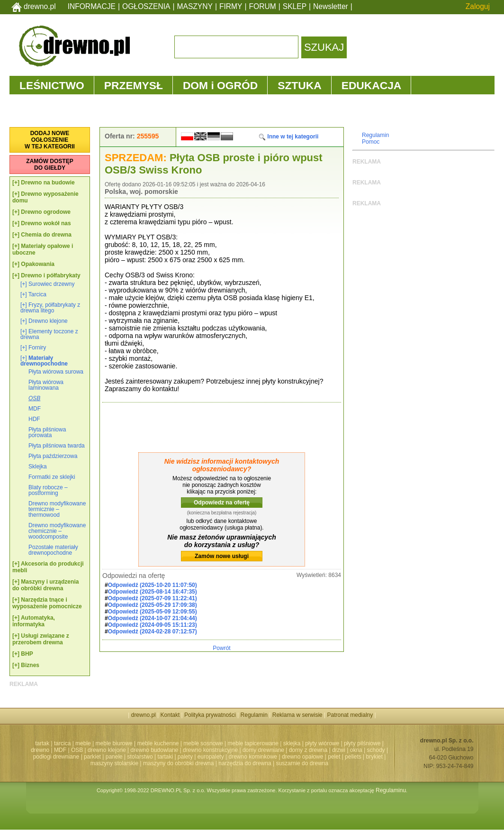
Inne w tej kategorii (288, 137)
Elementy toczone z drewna (49, 334)
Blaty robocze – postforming (48, 490)
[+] (16, 183)
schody (376, 750)
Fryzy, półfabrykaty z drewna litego (50, 308)
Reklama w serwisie (297, 715)
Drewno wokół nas (46, 223)
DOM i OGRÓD (220, 85)
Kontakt (170, 715)
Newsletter (331, 6)
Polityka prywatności (210, 715)
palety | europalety (201, 757)
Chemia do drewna (46, 235)
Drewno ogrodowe (46, 212)
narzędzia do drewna (245, 763)
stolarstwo (140, 757)
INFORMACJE (92, 6)
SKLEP (295, 6)
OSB (34, 398)
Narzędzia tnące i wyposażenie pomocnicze (47, 603)
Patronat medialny (350, 715)
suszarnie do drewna (302, 763)
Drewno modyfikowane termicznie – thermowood (57, 509)
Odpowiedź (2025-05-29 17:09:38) (153, 605)
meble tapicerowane (253, 743)
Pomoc (371, 142)
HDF (34, 419)
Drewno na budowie (48, 183)
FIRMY (231, 6)
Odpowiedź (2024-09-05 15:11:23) (153, 625)
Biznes (30, 665)
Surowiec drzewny (51, 284)
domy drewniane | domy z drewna (285, 750)
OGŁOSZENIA (146, 6)
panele (114, 757)
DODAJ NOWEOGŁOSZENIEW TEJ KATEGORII (50, 140)
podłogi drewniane (56, 757)
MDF (35, 409)
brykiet (374, 757)
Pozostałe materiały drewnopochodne (53, 550)
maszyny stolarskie (114, 763)
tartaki (165, 757)
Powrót (221, 648)
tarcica (62, 743)
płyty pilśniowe (362, 743)
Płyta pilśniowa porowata (47, 432)
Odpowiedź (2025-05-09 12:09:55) (153, 612)
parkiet (92, 757)
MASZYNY (195, 6)
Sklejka (38, 467)
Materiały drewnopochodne (44, 361)
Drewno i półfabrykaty (50, 275)
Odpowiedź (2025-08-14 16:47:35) (153, 592)
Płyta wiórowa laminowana (46, 385)
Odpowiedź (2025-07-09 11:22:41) (153, 598)
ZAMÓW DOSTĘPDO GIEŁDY (49, 165)
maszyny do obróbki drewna (178, 763)
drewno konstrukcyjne (210, 750)
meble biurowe (114, 743)
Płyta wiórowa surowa (56, 372)
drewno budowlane (155, 750)
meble (83, 743)
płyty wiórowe (322, 743)
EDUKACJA (372, 85)
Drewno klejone (48, 321)
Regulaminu (391, 790)
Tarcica (37, 294)
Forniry (37, 348)
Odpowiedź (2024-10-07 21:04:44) (153, 618)
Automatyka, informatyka (34, 621)
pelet (334, 757)
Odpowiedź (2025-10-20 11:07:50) (153, 585)
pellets (353, 757)
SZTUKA (299, 85)
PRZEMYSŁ (134, 85)
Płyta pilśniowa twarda (57, 446)
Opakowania (38, 264)
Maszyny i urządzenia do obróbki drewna (45, 585)
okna (356, 750)
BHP (27, 654)
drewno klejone (107, 750)
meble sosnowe (203, 743)
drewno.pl (40, 6)
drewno (40, 750)
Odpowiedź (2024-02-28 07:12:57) (153, 632)
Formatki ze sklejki (52, 477)
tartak (42, 743)
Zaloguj (478, 6)
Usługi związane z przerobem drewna (41, 639)
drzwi (339, 750)
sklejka (292, 743)
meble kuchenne (158, 743)
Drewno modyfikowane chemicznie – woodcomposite (57, 531)
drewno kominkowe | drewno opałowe (276, 757)
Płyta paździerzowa (53, 456)
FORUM (263, 6)
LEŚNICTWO (52, 85)
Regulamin (375, 135)
